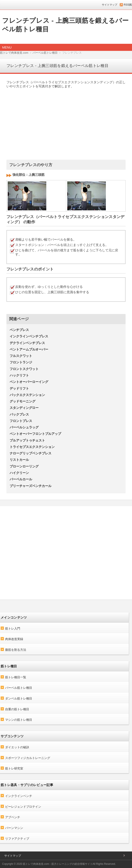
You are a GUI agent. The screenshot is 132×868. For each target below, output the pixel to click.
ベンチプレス (19, 330)
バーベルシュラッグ (24, 427)
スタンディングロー (24, 408)
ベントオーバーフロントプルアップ (35, 434)
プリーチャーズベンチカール (31, 486)
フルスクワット (21, 356)
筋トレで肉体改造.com (14, 53)
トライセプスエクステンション (32, 447)
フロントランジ (21, 362)
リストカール (19, 460)
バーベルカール (21, 479)
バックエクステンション (27, 395)
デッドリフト (19, 388)
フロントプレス (21, 421)
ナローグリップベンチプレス (31, 453)
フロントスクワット (24, 369)
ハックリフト (19, 375)
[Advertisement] (64, 122)
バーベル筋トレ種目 (45, 53)
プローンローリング (24, 466)
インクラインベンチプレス (29, 336)
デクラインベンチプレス (27, 343)
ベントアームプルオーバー (29, 349)
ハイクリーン (19, 473)
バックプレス (19, 414)
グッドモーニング (22, 401)
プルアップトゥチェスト (27, 440)
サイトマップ (109, 5)
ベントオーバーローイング (29, 382)
